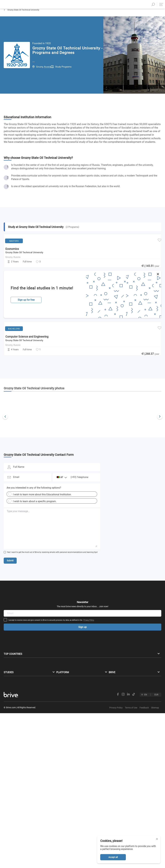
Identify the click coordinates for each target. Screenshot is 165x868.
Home (6, 18)
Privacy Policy (113, 665)
